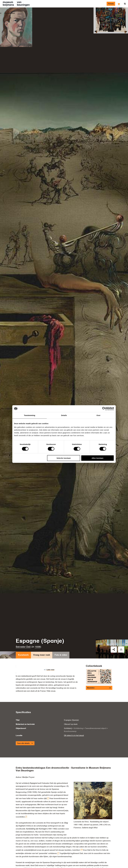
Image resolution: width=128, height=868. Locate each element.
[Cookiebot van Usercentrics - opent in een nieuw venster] (104, 409)
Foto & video (61, 632)
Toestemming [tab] (30, 415)
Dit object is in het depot (74, 712)
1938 (38, 624)
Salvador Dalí (23, 624)
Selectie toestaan (64, 458)
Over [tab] (99, 415)
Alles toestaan (98, 458)
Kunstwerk (23, 632)
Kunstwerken (10, 13)
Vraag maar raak (42, 632)
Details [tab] (64, 415)
